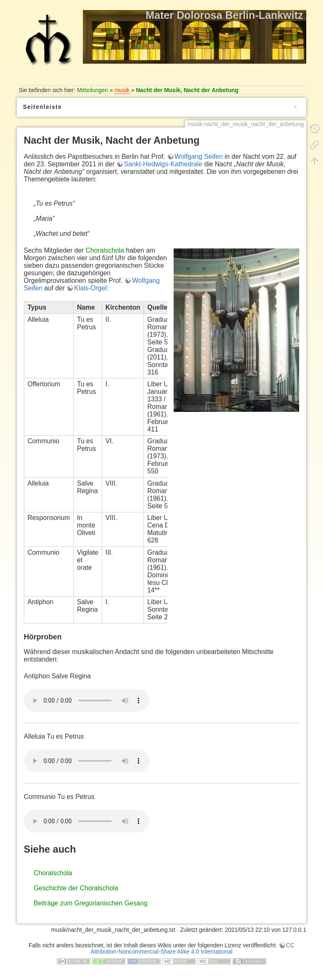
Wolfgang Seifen (199, 156)
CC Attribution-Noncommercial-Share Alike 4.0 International (193, 949)
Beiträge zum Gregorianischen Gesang (90, 903)
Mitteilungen (92, 90)
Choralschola (105, 250)
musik (122, 90)
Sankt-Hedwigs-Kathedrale (163, 164)
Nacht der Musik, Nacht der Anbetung (187, 90)
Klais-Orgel (90, 288)
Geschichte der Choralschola (76, 888)
